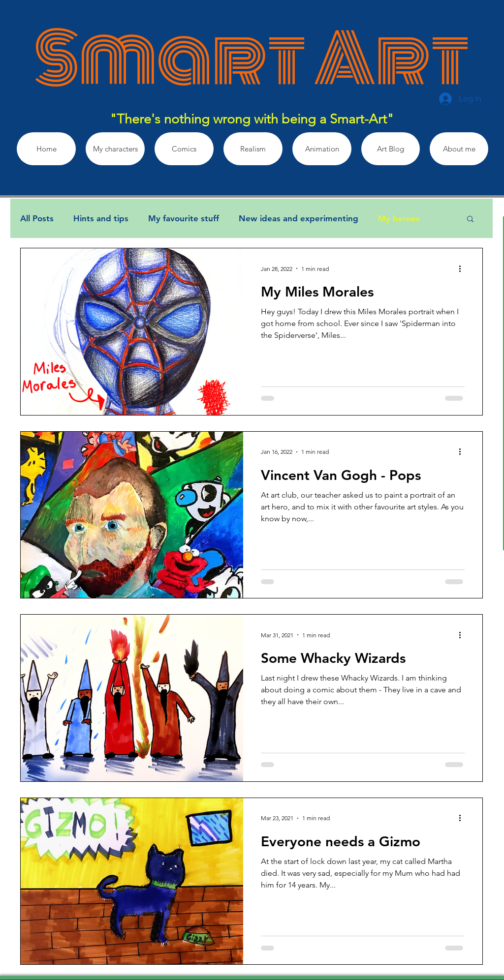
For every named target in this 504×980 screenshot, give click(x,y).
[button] (470, 220)
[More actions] (463, 268)
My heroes (399, 218)
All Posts (37, 218)
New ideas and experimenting (299, 218)
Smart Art (252, 59)
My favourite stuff (184, 218)
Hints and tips (101, 218)
